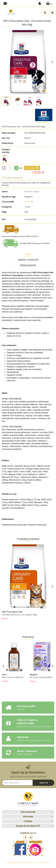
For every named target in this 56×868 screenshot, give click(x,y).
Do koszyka (32, 168)
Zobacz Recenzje (44, 122)
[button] (49, 3)
